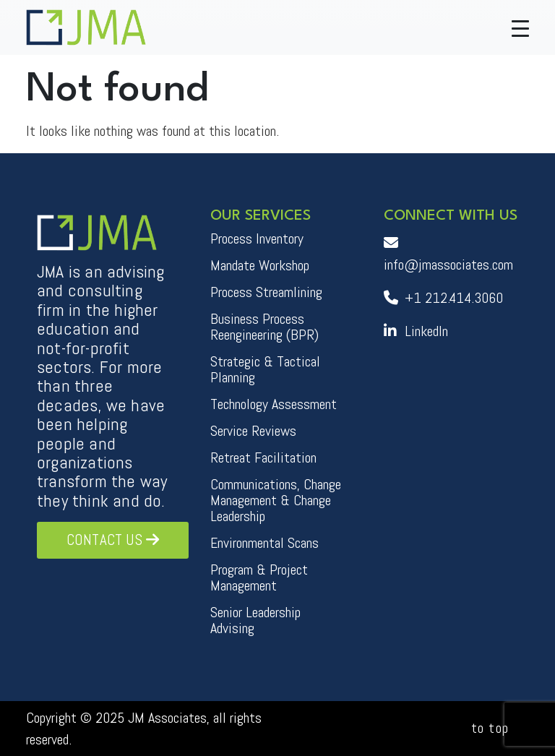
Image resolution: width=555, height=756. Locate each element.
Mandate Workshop (260, 265)
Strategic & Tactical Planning (265, 369)
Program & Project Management (259, 577)
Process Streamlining (266, 292)
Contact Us (113, 540)
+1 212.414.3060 (443, 298)
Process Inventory (257, 239)
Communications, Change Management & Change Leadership (276, 500)
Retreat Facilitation (263, 458)
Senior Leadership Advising (255, 620)
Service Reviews (253, 431)
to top (490, 728)
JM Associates (167, 718)
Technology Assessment (274, 404)
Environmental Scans (264, 543)
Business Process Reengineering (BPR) (264, 327)
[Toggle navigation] (520, 27)
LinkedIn (416, 331)
